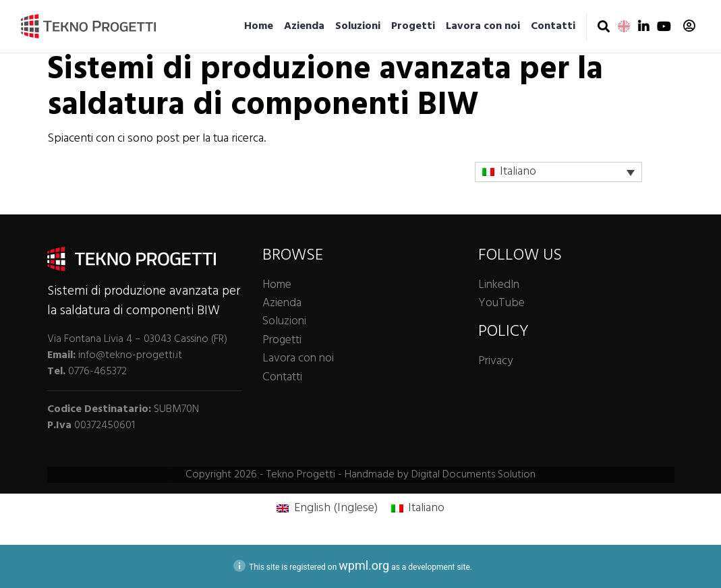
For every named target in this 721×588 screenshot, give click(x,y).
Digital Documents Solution (473, 475)
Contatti (553, 26)
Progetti (413, 26)
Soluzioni (358, 26)
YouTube (501, 303)
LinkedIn (499, 285)
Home (259, 26)
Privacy (495, 361)
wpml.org (364, 565)
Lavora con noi (483, 26)
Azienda (304, 26)
